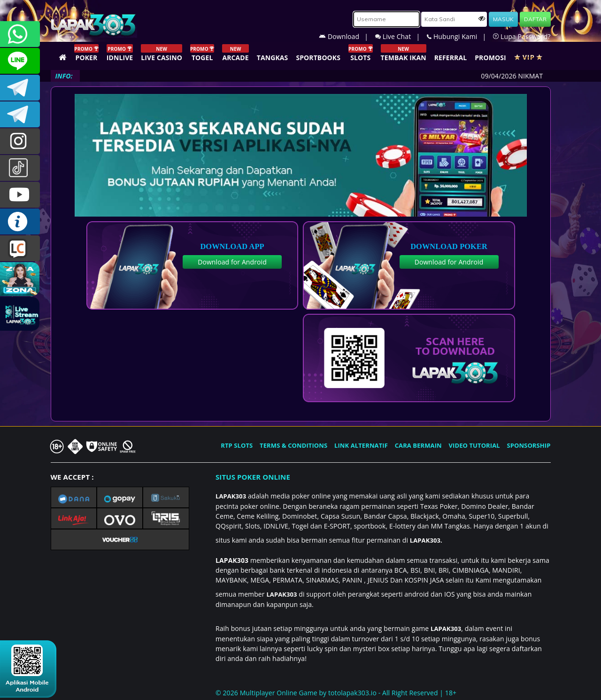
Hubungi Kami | (460, 36)
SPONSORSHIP (528, 445)
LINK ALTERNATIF (361, 445)
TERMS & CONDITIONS (293, 445)
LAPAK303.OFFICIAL (20, 195)
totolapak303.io (352, 693)
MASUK (503, 19)
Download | (347, 36)
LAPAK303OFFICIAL (20, 88)
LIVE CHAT (20, 248)
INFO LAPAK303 (20, 222)
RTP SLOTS (237, 445)
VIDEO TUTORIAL (474, 445)
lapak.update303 (20, 141)
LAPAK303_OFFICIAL (20, 114)
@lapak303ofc (20, 168)
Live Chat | (401, 36)
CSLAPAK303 (20, 61)
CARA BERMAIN (418, 445)
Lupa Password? (522, 36)
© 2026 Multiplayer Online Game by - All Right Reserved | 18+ (336, 693)
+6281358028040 (20, 34)
